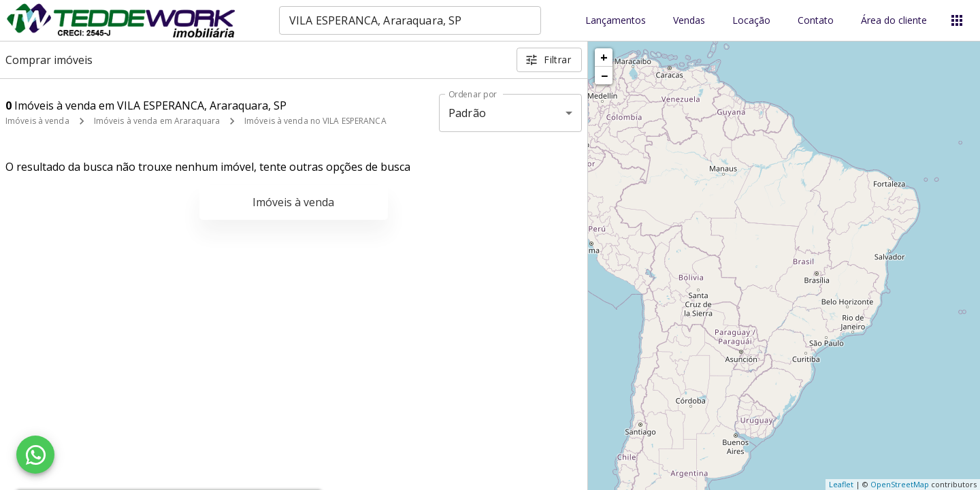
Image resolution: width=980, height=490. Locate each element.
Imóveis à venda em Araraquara (157, 121)
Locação (751, 21)
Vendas (689, 21)
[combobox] (410, 20)
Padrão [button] (467, 113)
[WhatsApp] (35, 455)
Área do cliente (894, 21)
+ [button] (604, 57)
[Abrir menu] (957, 20)
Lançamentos (616, 21)
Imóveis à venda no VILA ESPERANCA (315, 121)
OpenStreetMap (900, 484)
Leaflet (841, 484)
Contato (816, 21)
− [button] (604, 76)
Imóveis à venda (37, 121)
